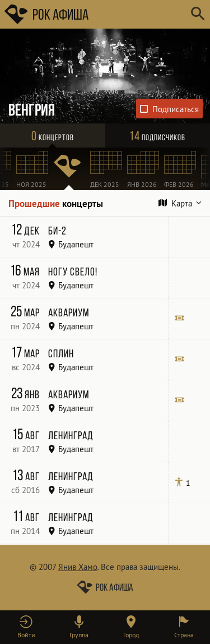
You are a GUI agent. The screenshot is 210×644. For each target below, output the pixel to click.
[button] (26, 627)
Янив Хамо (78, 567)
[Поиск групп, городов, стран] (139, 14)
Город (131, 635)
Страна (184, 635)
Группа (79, 635)
